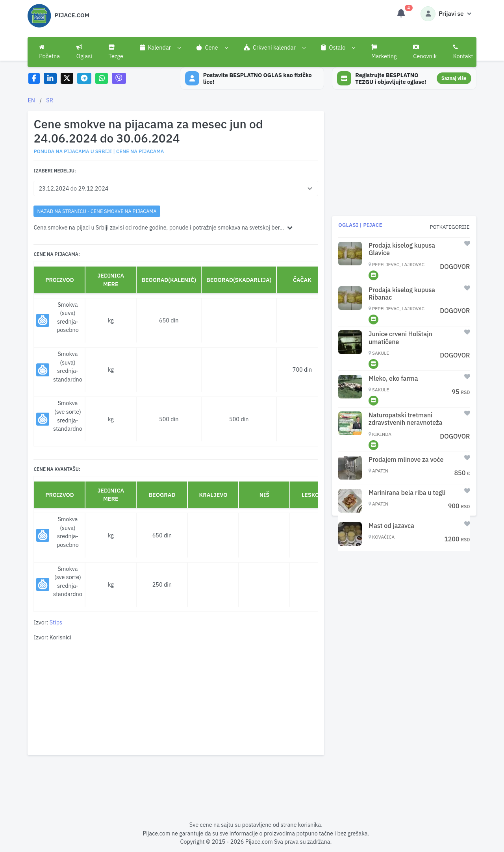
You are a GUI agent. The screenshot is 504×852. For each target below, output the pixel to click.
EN (31, 100)
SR (50, 100)
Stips (56, 622)
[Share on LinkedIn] (50, 79)
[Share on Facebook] (34, 79)
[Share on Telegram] (84, 79)
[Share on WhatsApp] (102, 79)
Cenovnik (425, 52)
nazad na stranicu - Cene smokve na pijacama (97, 211)
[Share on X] (67, 79)
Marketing (384, 52)
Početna (49, 52)
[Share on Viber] (119, 79)
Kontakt (463, 52)
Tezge (116, 52)
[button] (160, 48)
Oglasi (84, 52)
